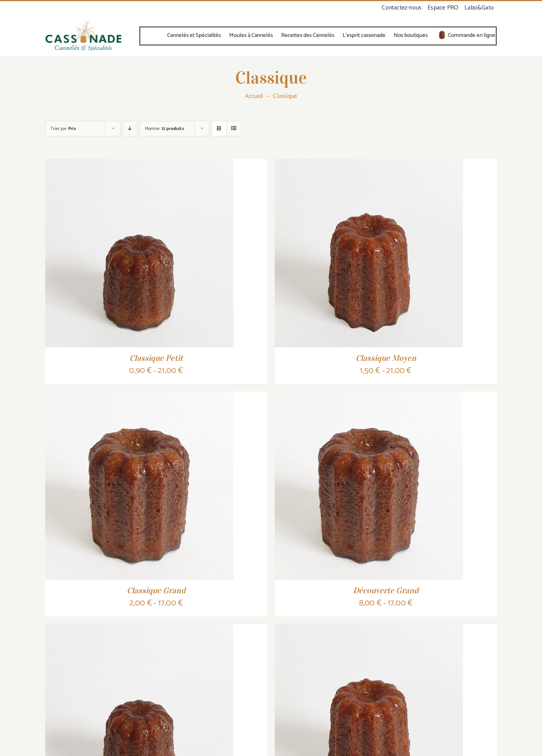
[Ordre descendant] (130, 129)
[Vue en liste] (234, 129)
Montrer (164, 129)
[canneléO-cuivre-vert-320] (83, 23)
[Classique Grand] (139, 397)
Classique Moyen (386, 358)
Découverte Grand (386, 590)
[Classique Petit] (139, 165)
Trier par (63, 129)
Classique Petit (156, 358)
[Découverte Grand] (369, 397)
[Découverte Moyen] (369, 630)
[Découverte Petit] (139, 630)
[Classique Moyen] (369, 165)
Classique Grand (156, 590)
